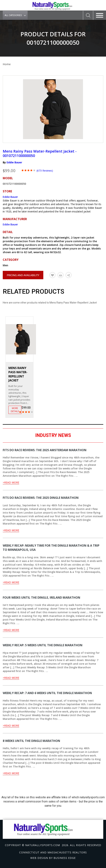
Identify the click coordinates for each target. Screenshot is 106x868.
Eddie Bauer (14, 162)
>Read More (11, 482)
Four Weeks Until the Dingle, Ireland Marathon (41, 598)
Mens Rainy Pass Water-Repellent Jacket (18, 374)
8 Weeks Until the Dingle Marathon (31, 741)
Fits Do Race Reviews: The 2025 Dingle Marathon (41, 498)
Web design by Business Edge (53, 858)
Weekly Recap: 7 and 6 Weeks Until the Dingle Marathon (47, 693)
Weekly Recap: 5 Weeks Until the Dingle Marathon (43, 645)
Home (7, 64)
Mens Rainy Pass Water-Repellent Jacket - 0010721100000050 (40, 153)
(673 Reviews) (45, 171)
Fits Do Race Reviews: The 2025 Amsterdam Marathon (45, 450)
